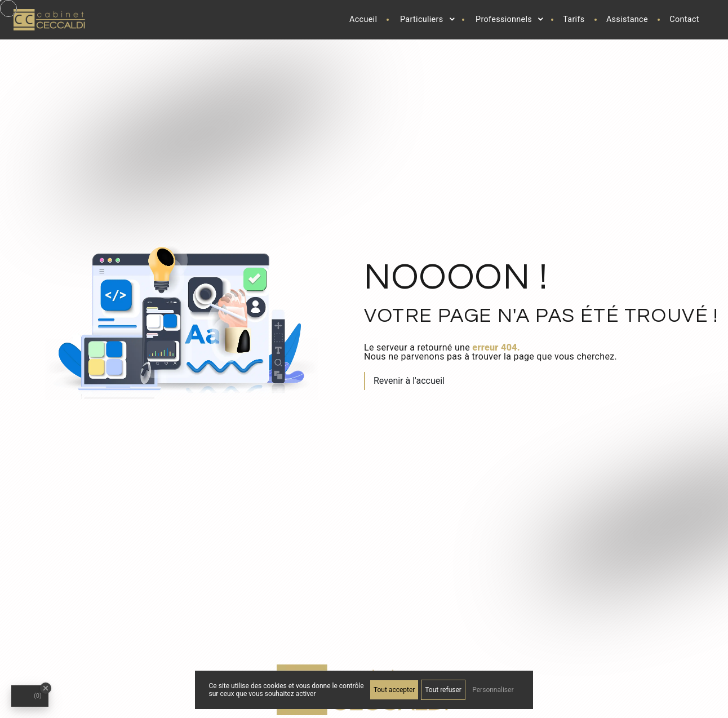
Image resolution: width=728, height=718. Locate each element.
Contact (684, 19)
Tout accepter (394, 690)
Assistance (627, 19)
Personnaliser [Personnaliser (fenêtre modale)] (493, 690)
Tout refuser (443, 690)
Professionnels (504, 19)
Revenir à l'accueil (409, 381)
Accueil (363, 19)
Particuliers (422, 19)
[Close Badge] (46, 688)
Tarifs (574, 19)
